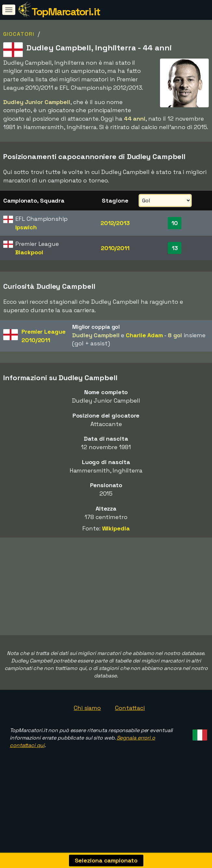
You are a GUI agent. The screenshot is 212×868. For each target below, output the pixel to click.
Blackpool (29, 252)
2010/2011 (115, 248)
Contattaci (130, 713)
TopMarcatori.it (66, 12)
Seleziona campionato (106, 860)
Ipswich (26, 227)
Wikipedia (116, 528)
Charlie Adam (144, 335)
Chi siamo (87, 713)
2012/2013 (115, 223)
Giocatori (19, 34)
